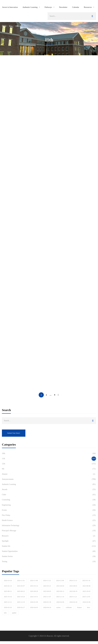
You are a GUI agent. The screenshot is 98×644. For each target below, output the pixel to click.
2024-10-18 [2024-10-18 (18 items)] (8, 580)
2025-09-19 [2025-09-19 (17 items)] (73, 591)
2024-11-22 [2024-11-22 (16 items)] (47, 580)
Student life (49, 546)
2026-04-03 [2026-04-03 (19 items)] (34, 607)
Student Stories (49, 556)
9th (49, 469)
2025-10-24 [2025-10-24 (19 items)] (21, 597)
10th (49, 453)
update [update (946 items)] (14, 613)
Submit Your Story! (14, 433)
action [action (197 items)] (58, 607)
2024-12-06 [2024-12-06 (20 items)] (60, 580)
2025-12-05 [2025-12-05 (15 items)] (86, 597)
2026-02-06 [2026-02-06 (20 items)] (60, 602)
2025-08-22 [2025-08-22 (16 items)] (21, 591)
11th (49, 459)
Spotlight (49, 541)
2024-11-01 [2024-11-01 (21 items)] (21, 580)
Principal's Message (49, 531)
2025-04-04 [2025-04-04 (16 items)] (60, 586)
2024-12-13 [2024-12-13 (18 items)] (73, 580)
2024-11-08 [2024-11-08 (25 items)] (34, 580)
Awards (49, 490)
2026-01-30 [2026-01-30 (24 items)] (47, 602)
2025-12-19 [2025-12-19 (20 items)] (21, 602)
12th (49, 464)
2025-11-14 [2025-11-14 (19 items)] (60, 597)
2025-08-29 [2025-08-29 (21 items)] (34, 591)
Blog (11, 26)
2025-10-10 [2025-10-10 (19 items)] (8, 597)
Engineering (49, 505)
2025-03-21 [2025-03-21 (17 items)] (47, 586)
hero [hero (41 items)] (88, 607)
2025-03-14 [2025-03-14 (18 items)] (34, 586)
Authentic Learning (49, 484)
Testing (49, 562)
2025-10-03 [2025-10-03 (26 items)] (86, 591)
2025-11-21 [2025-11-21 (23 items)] (73, 597)
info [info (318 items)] (5, 613)
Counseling (49, 500)
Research (49, 536)
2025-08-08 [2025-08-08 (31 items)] (86, 586)
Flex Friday (49, 515)
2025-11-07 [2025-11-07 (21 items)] (47, 597)
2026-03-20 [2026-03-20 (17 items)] (8, 607)
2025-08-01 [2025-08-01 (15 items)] (73, 586)
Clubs (49, 495)
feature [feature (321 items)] (79, 607)
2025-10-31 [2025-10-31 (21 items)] (34, 597)
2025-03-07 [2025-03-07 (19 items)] (21, 586)
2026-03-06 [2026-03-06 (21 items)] (86, 602)
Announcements (49, 479)
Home (4, 26)
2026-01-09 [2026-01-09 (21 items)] (34, 602)
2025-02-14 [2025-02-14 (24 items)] (8, 586)
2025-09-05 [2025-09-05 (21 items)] (47, 591)
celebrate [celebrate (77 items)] (69, 607)
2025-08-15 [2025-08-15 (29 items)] (8, 591)
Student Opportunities (49, 551)
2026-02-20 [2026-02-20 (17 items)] (73, 602)
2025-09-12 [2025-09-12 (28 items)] (60, 591)
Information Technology (49, 526)
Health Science (49, 520)
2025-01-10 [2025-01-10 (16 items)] (86, 580)
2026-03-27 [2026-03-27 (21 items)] (21, 607)
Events (49, 510)
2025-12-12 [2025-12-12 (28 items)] (8, 602)
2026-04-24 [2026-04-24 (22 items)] (47, 607)
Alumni (49, 474)
